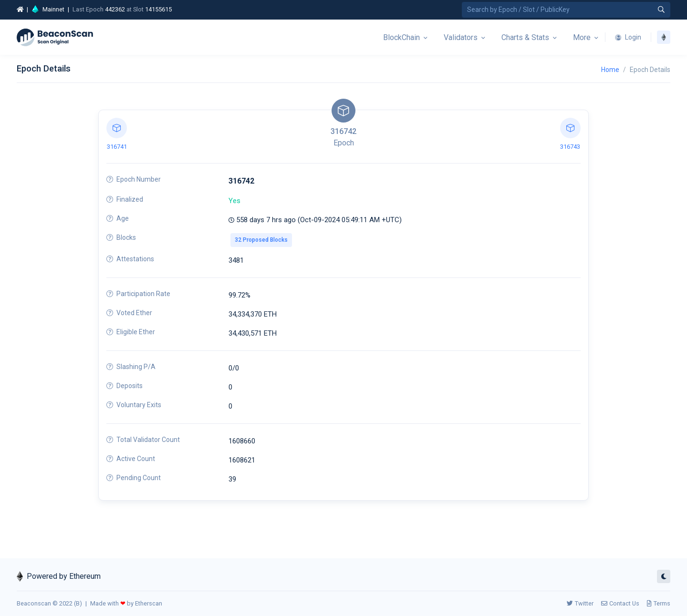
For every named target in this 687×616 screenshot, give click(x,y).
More (582, 37)
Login (628, 37)
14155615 (158, 9)
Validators (461, 37)
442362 (115, 9)
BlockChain (401, 37)
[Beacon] (55, 37)
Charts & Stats (525, 37)
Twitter (580, 603)
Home (610, 70)
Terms (659, 603)
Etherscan (149, 603)
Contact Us (620, 603)
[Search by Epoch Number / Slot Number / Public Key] (566, 10)
